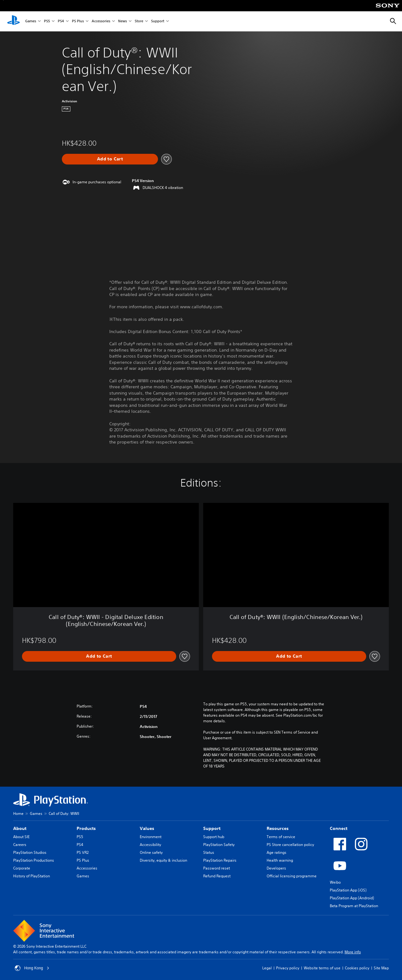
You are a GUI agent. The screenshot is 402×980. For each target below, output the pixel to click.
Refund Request (217, 876)
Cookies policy (357, 968)
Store (139, 22)
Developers (276, 868)
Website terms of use (322, 968)
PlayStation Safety (219, 845)
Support (158, 22)
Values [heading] (147, 828)
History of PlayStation (32, 876)
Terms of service (281, 837)
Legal (267, 968)
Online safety (151, 852)
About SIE (21, 837)
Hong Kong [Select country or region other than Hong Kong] (32, 968)
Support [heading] (212, 828)
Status (209, 852)
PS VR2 (83, 852)
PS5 (47, 22)
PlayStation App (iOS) (348, 890)
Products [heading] (86, 828)
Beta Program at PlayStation (354, 906)
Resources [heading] (278, 828)
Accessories (101, 22)
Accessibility (150, 845)
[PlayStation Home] (14, 21)
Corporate (22, 868)
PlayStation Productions (34, 860)
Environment (151, 837)
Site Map (381, 968)
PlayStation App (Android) (352, 898)
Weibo (335, 882)
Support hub (214, 837)
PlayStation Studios (30, 852)
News (122, 22)
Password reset (217, 868)
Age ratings (277, 852)
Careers (20, 845)
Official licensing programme (292, 876)
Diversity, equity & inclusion (163, 860)
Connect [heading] (339, 828)
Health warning (280, 860)
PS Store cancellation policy (290, 845)
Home (18, 813)
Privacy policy (288, 968)
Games (31, 22)
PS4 (61, 22)
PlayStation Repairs (220, 860)
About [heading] (20, 828)
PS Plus (78, 22)
